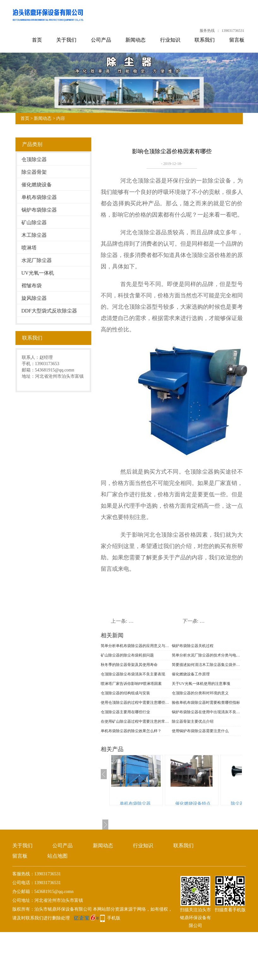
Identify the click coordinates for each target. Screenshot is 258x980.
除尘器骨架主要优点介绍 (193, 721)
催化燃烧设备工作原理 (191, 674)
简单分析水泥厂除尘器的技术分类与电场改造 (206, 655)
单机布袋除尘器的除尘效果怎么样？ (131, 731)
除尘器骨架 (34, 172)
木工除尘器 (34, 235)
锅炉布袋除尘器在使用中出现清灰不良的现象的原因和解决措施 (206, 712)
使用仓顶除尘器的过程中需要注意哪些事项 (135, 703)
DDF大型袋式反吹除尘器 (49, 311)
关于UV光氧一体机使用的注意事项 (201, 684)
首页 (37, 40)
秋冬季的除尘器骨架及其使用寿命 (129, 665)
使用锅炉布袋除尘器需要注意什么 (200, 731)
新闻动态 (135, 40)
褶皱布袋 (32, 286)
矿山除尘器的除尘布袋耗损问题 (127, 655)
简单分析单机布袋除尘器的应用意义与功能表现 (135, 646)
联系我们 (205, 40)
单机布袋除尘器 (39, 197)
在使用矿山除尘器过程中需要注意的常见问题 (135, 721)
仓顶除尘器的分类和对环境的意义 (200, 693)
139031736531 (233, 31)
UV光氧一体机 (38, 273)
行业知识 (170, 40)
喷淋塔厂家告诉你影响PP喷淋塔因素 (131, 684)
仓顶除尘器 (34, 159)
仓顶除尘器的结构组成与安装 (125, 693)
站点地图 (57, 856)
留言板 (237, 40)
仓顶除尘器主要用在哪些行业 (125, 712)
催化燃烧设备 (37, 185)
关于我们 (66, 40)
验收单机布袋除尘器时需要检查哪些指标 (206, 703)
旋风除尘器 (34, 298)
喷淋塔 (29, 248)
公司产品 (101, 40)
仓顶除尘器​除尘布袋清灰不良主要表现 (133, 674)
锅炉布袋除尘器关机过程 (193, 646)
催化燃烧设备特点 (193, 804)
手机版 (114, 918)
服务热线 (207, 31)
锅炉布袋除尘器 (39, 210)
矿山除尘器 (34, 222)
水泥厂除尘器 (37, 260)
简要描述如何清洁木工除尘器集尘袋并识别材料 (206, 665)
